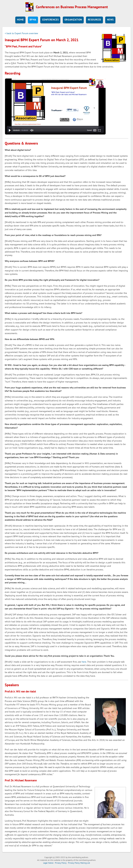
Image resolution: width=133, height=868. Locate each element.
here (84, 662)
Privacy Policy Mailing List (79, 863)
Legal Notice (48, 863)
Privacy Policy (61, 863)
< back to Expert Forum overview (21, 33)
